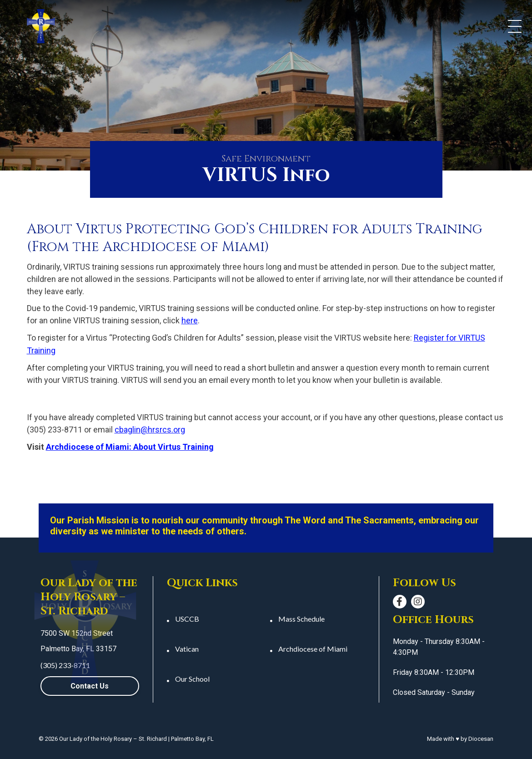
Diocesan (481, 739)
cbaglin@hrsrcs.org (150, 430)
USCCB (187, 619)
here (190, 320)
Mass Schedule (301, 619)
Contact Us (90, 686)
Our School (192, 679)
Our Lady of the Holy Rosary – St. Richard (113, 739)
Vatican (187, 649)
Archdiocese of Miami (313, 649)
